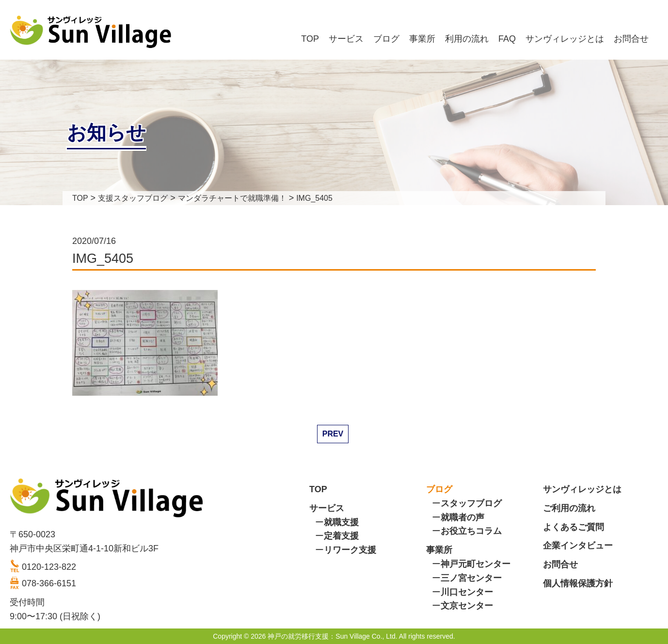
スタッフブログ (471, 503)
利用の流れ (467, 39)
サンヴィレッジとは (565, 39)
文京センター (467, 606)
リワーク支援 (350, 550)
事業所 (422, 39)
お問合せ (631, 39)
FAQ (507, 39)
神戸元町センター (476, 564)
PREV (333, 434)
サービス (346, 39)
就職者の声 (462, 517)
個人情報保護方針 (578, 583)
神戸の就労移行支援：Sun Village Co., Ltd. (332, 636)
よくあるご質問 (573, 527)
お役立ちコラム (471, 531)
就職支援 (341, 522)
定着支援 (341, 536)
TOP (310, 39)
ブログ (386, 39)
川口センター (467, 592)
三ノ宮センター (471, 578)
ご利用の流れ (569, 508)
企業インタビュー (578, 546)
